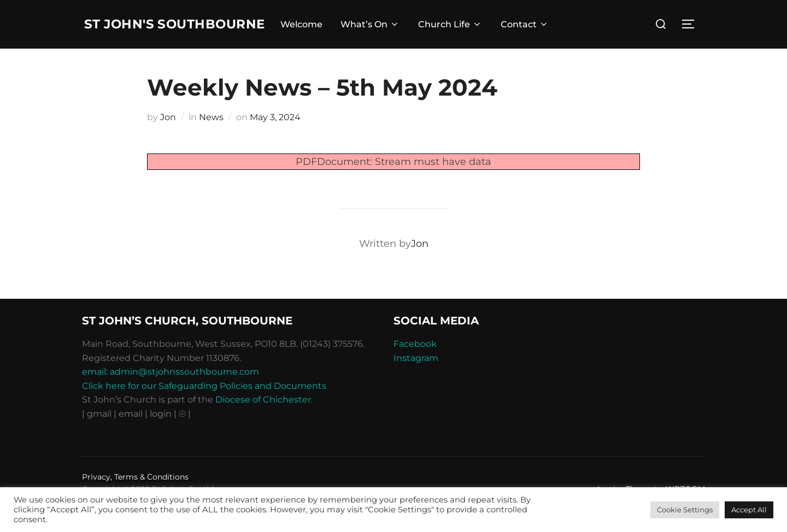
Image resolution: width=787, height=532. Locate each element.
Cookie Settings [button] (685, 510)
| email (129, 436)
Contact (535, 36)
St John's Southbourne (146, 35)
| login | (161, 436)
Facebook (415, 366)
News (211, 140)
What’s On (381, 36)
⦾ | (185, 436)
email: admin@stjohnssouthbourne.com (171, 394)
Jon (168, 140)
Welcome (312, 36)
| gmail (98, 436)
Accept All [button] (749, 510)
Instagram (416, 380)
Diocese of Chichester (263, 422)
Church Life (460, 36)
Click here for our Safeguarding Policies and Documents (204, 408)
